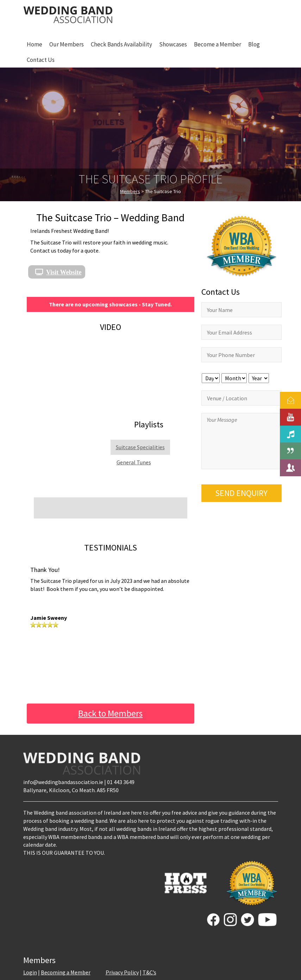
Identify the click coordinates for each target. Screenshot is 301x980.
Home (35, 44)
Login (30, 972)
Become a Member (218, 44)
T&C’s (149, 972)
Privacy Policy (122, 972)
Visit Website (64, 272)
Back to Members (110, 713)
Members (130, 191)
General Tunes (134, 462)
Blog (254, 44)
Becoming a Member (66, 972)
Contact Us (41, 60)
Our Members (67, 44)
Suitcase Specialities (140, 447)
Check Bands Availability (121, 44)
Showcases (173, 44)
